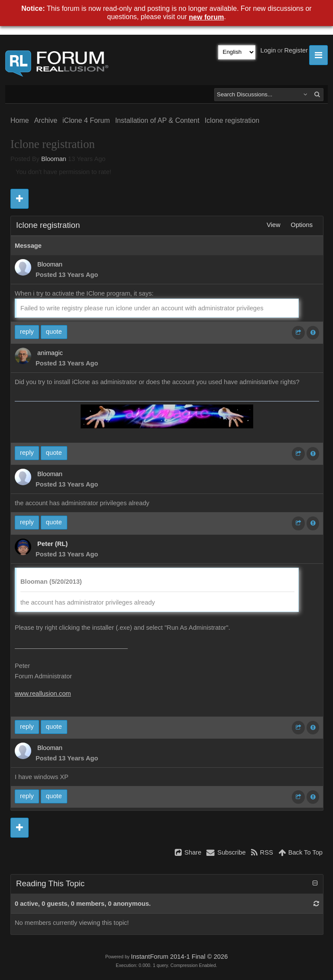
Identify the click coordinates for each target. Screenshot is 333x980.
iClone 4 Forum (86, 120)
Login (268, 50)
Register (296, 50)
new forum (207, 17)
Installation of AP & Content (157, 120)
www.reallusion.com (43, 694)
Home (20, 120)
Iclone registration (232, 120)
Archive (46, 120)
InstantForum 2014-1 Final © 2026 (179, 957)
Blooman (54, 159)
